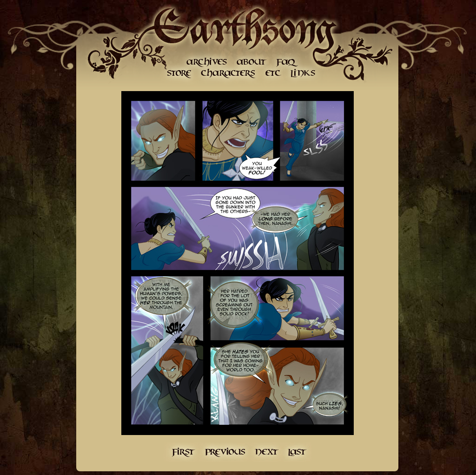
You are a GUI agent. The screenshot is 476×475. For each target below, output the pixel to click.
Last (297, 452)
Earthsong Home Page (244, 28)
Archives (207, 62)
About (251, 62)
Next (267, 452)
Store (179, 73)
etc (273, 73)
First (182, 452)
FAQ (287, 62)
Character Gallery (229, 73)
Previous (225, 452)
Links (302, 73)
